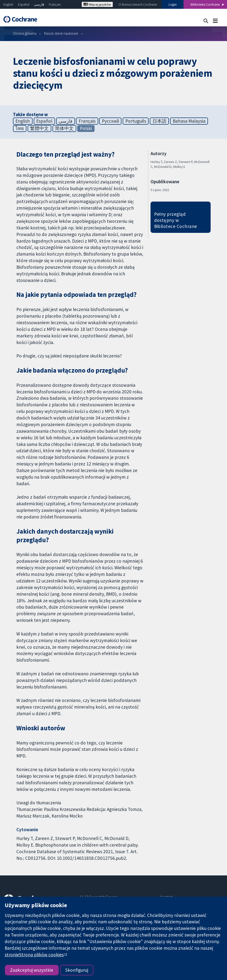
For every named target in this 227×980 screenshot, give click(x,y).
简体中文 (64, 128)
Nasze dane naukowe (61, 33)
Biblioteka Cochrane (205, 4)
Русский (110, 121)
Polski (86, 128)
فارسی (39, 4)
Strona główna (25, 33)
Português (136, 121)
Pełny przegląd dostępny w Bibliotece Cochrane (176, 220)
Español (24, 4)
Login (173, 4)
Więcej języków (97, 4)
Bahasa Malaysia (189, 121)
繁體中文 (39, 128)
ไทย (20, 128)
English (8, 4)
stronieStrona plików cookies (34, 955)
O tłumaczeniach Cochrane (138, 4)
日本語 (159, 121)
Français (55, 4)
